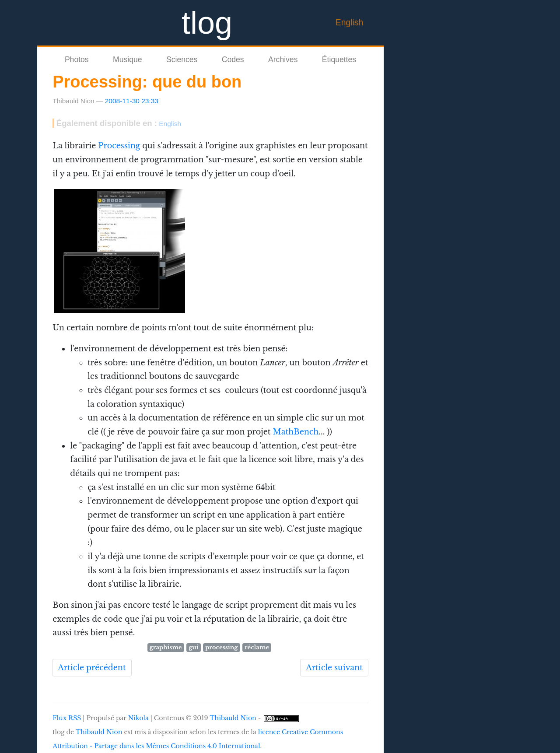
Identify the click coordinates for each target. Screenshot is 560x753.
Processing (119, 146)
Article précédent (92, 668)
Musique (128, 60)
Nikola (138, 718)
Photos (77, 60)
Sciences (182, 60)
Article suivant (334, 668)
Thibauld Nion (233, 718)
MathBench (296, 432)
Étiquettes (339, 60)
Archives (283, 60)
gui (193, 647)
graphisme (166, 647)
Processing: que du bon (147, 82)
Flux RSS (67, 718)
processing (221, 647)
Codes (233, 60)
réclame (257, 647)
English (350, 22)
